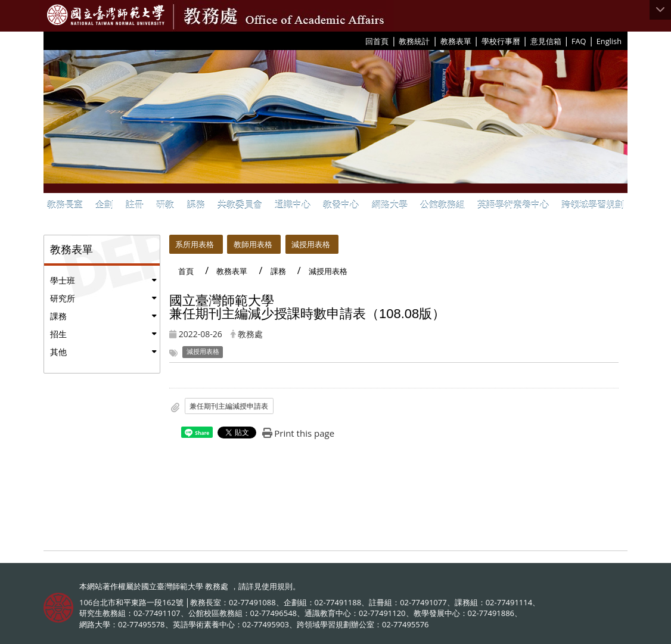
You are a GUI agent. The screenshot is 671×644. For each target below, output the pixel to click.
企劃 (104, 204)
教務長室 (65, 204)
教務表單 (456, 41)
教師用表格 (253, 244)
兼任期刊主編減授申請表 (229, 406)
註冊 (135, 204)
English (609, 41)
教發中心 (341, 204)
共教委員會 (240, 204)
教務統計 (414, 41)
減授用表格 (311, 244)
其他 (58, 352)
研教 (165, 204)
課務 (196, 204)
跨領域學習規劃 (593, 204)
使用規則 (277, 586)
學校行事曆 (501, 41)
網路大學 (390, 204)
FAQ (579, 41)
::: (361, 41)
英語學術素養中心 (513, 204)
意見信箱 (546, 41)
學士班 (63, 280)
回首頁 (377, 41)
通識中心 (293, 204)
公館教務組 (442, 204)
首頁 (186, 271)
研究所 (63, 298)
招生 (58, 334)
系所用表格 (195, 244)
